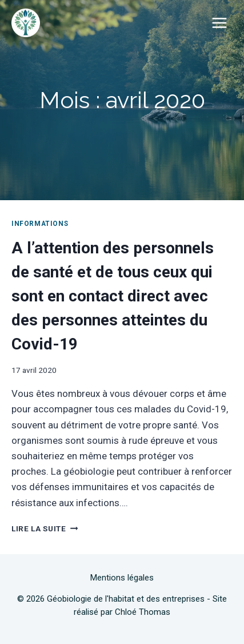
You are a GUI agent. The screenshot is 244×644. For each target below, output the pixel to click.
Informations (40, 224)
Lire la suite (45, 528)
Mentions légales (122, 578)
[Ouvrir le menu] (219, 23)
